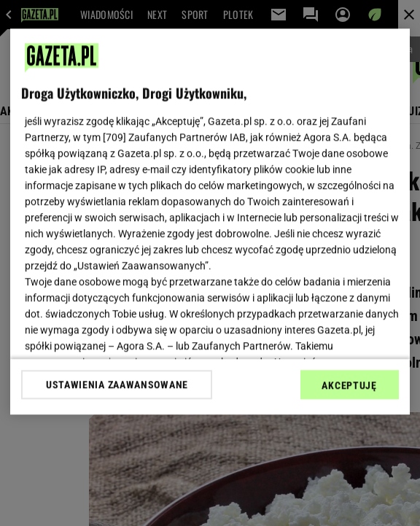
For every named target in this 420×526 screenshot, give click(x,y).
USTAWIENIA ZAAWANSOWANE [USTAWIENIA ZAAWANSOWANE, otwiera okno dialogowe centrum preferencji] (117, 384)
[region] (210, 221)
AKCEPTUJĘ (349, 385)
